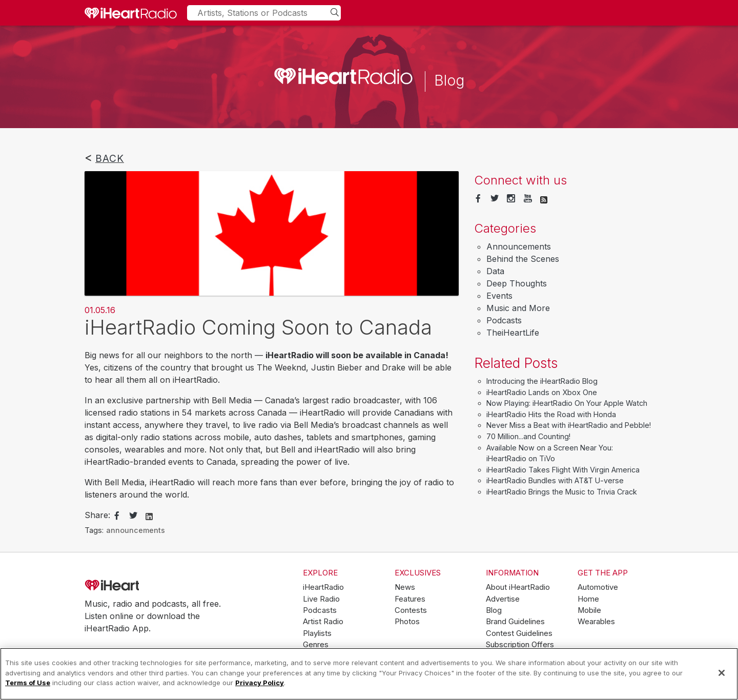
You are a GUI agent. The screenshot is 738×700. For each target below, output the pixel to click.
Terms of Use (28, 683)
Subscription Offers (520, 645)
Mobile (589, 610)
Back (110, 158)
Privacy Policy (260, 683)
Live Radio (321, 599)
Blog (494, 610)
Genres (316, 645)
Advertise (503, 599)
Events (499, 296)
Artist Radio (323, 622)
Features (410, 599)
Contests (411, 610)
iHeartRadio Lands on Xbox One (542, 392)
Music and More (518, 308)
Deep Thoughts (517, 283)
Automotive (598, 587)
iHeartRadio (141, 586)
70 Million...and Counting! (528, 436)
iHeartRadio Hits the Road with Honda (551, 414)
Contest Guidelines (519, 633)
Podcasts (504, 320)
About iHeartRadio (518, 587)
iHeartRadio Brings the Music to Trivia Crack (562, 492)
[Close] (722, 673)
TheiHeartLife (513, 333)
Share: (97, 515)
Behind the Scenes (523, 259)
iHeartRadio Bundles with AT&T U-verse (555, 480)
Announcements (519, 246)
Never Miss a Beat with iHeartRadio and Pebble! (569, 425)
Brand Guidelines (515, 622)
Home (588, 599)
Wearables (596, 622)
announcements (136, 530)
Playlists (317, 633)
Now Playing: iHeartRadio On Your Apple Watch (567, 403)
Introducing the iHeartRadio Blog (542, 381)
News (405, 587)
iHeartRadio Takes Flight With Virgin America (563, 470)
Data (495, 271)
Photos (407, 622)
